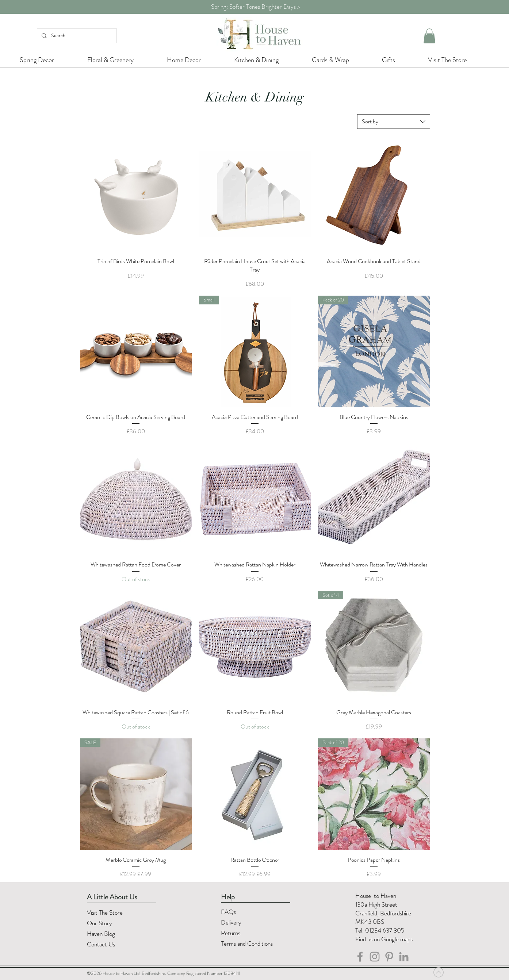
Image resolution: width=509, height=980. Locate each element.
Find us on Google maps (384, 939)
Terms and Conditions (248, 944)
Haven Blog (101, 934)
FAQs (228, 912)
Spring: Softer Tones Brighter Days (253, 7)
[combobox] (394, 122)
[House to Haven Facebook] (360, 957)
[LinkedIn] (404, 957)
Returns (231, 933)
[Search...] (76, 36)
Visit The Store (105, 912)
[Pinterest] (389, 957)
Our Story (99, 923)
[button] (429, 36)
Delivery (231, 922)
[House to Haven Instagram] (375, 957)
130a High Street (376, 904)
